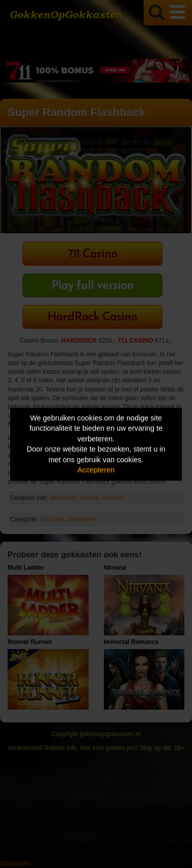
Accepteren (96, 470)
